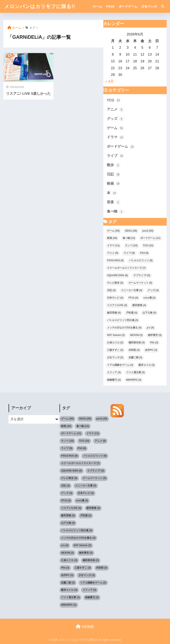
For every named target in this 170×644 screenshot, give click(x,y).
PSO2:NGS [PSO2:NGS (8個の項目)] (115, 260)
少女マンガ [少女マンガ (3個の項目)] (115, 357)
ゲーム (115, 128)
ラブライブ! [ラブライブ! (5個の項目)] (142, 275)
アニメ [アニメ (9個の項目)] (113, 253)
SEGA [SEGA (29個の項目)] (131, 231)
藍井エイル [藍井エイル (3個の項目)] (147, 365)
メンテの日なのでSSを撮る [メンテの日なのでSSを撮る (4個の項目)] (124, 328)
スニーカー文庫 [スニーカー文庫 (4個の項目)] (132, 290)
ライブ (115, 156)
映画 (114, 184)
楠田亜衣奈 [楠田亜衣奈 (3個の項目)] (137, 343)
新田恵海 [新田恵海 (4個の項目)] (139, 305)
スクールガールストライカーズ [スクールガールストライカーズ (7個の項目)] (126, 268)
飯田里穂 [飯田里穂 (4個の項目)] (114, 313)
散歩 (114, 165)
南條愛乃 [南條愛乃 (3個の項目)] (114, 380)
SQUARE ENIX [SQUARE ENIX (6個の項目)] (118, 275)
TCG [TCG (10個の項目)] (148, 245)
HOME (85, 627)
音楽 (114, 202)
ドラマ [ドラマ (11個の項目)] (113, 245)
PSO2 (110, 6)
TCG (114, 100)
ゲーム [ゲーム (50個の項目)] (113, 231)
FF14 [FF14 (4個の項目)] (133, 298)
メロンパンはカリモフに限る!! (40, 6)
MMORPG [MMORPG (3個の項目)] (134, 380)
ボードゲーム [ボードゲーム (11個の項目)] (150, 238)
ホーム (97, 6)
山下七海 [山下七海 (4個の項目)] (149, 313)
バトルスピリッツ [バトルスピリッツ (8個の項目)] (141, 260)
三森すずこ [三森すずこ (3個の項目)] (115, 350)
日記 (114, 175)
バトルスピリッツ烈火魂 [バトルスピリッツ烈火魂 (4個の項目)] (123, 320)
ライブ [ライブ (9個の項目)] (129, 253)
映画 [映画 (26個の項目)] (112, 238)
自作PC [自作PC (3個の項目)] (151, 350)
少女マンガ (149, 6)
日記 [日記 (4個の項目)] (111, 290)
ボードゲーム (128, 6)
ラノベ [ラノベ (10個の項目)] (131, 245)
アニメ (115, 110)
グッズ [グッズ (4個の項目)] (153, 290)
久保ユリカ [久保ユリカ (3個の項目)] (115, 343)
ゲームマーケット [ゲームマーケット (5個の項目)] (140, 283)
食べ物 (115, 212)
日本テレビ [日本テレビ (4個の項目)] (115, 298)
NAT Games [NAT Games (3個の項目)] (116, 335)
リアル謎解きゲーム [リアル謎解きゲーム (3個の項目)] (120, 365)
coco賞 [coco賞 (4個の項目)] (150, 298)
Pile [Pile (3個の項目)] (154, 343)
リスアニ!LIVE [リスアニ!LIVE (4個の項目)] (117, 305)
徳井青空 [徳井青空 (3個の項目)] (155, 335)
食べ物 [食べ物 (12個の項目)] (129, 238)
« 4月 (110, 81)
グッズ (115, 119)
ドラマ (115, 137)
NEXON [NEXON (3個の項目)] (136, 335)
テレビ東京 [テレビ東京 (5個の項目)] (115, 283)
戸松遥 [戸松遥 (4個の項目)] (132, 313)
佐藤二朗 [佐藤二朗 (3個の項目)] (135, 357)
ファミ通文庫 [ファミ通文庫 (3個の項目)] (135, 372)
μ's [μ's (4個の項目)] (150, 328)
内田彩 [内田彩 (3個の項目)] (134, 350)
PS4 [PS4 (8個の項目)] (144, 253)
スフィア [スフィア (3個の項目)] (114, 372)
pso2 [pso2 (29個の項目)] (148, 231)
